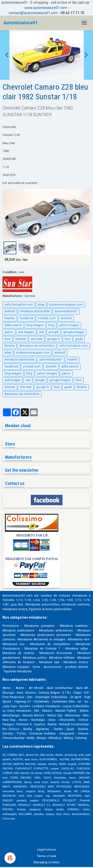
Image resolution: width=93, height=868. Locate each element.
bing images (35, 325)
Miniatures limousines (56, 653)
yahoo (9, 332)
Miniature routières (74, 626)
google (54, 332)
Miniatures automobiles (43, 605)
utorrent (66, 318)
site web (37, 339)
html (8, 339)
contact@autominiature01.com (33, 13)
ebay (41, 305)
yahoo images (69, 325)
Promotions (11, 626)
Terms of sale (47, 856)
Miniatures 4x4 (78, 639)
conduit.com (47, 318)
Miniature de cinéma (18, 653)
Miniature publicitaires (18, 631)
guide (79, 339)
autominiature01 (66, 311)
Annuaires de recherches (37, 346)
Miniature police (35, 658)
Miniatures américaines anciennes (46, 635)
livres (36, 667)
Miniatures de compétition (50, 644)
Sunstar (30, 296)
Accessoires (53, 667)
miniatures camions (76, 605)
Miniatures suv (14, 644)
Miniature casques (16, 667)
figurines (35, 609)
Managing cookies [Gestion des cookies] (46, 862)
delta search (13, 325)
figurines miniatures (17, 671)
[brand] (21, 23)
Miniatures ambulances (56, 631)
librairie (10, 346)
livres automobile (58, 609)
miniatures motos (15, 609)
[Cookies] (10, 858)
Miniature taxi (49, 662)
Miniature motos (76, 662)
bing (51, 325)
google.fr (54, 339)
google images (74, 332)
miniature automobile (35, 311)
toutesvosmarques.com (66, 305)
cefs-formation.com (19, 305)
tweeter (10, 318)
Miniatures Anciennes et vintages (41, 639)
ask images (26, 332)
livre (68, 339)
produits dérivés (77, 667)
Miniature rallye (77, 649)
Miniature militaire (62, 658)
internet (21, 339)
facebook (26, 318)
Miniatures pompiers (39, 626)
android (10, 311)
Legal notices (47, 850)
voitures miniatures (73, 596)
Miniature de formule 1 (42, 649)
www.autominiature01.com (46, 8)
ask (41, 332)
